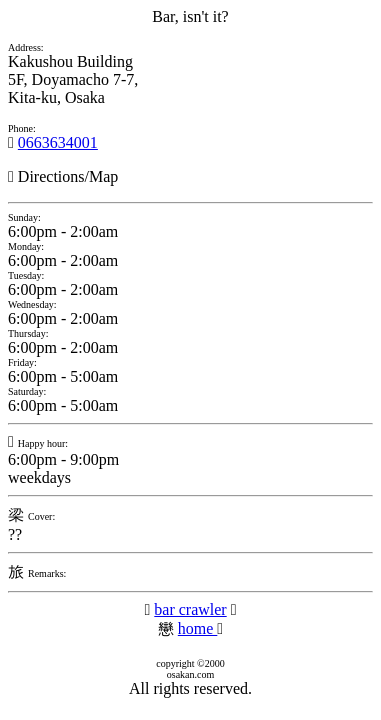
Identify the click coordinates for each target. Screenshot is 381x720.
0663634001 (58, 142)
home (198, 628)
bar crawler (190, 609)
